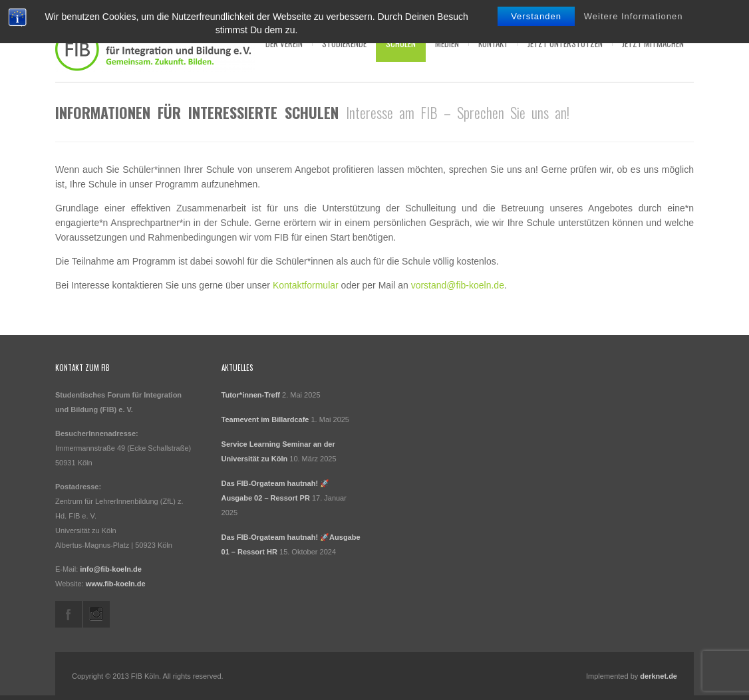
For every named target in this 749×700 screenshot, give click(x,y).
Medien (447, 43)
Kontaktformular (306, 285)
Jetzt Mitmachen (653, 43)
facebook (69, 614)
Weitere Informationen (634, 16)
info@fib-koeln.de (111, 569)
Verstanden (536, 16)
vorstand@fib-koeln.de (458, 285)
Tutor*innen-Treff (251, 395)
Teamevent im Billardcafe (265, 419)
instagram (96, 614)
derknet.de (659, 676)
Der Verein (284, 43)
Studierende (344, 43)
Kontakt (493, 43)
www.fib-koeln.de (116, 584)
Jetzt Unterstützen (565, 43)
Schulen (401, 43)
